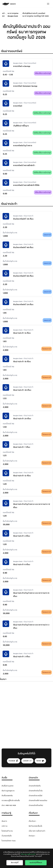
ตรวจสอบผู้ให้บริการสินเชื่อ (11, 801)
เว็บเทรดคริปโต (7, 836)
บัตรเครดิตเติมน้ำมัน (36, 791)
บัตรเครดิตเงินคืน (35, 786)
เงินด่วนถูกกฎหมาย (8, 791)
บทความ (4, 826)
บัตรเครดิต (33, 778)
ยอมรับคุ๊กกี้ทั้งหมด (36, 863)
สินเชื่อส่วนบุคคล (7, 786)
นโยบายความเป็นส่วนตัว (37, 831)
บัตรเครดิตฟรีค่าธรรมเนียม (38, 801)
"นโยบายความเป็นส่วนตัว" (28, 854)
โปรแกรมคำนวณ (7, 831)
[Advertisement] (26, 712)
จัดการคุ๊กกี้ (15, 863)
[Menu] (48, 4)
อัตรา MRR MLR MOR (9, 805)
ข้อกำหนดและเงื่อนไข (35, 826)
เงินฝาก (4, 821)
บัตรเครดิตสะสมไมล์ (35, 796)
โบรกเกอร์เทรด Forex (9, 841)
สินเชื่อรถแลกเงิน (7, 796)
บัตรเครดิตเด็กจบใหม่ (36, 805)
